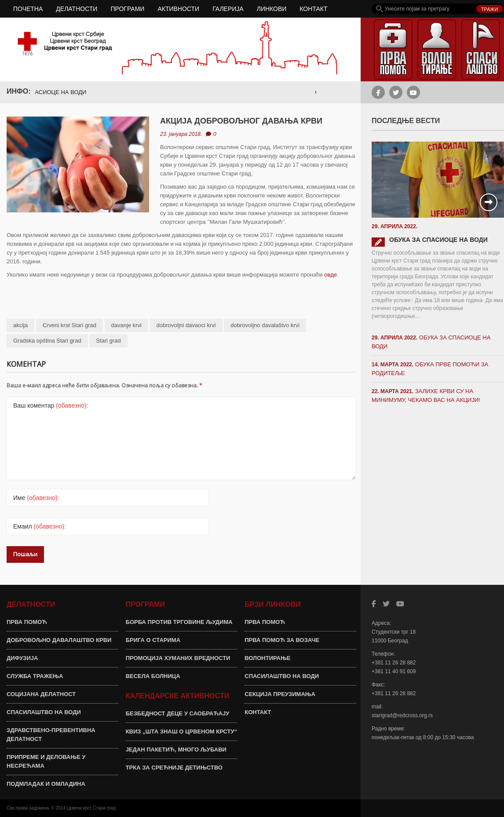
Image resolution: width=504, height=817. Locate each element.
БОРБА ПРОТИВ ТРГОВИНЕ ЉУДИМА (179, 622)
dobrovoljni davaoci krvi (186, 325)
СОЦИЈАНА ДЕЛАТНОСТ (41, 694)
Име (36, 498)
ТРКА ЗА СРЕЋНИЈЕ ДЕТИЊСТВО (174, 768)
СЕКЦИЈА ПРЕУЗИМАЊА (280, 694)
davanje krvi (126, 325)
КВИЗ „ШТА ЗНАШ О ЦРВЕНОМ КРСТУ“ (181, 731)
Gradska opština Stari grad (47, 341)
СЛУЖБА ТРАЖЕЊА (35, 676)
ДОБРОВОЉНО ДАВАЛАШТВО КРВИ (59, 640)
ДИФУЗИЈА (22, 658)
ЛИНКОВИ (272, 9)
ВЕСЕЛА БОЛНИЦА (153, 676)
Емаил (40, 526)
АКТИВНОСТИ (178, 9)
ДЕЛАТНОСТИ (77, 9)
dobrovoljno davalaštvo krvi (265, 325)
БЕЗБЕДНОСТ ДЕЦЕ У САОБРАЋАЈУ (178, 713)
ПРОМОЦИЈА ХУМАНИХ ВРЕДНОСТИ (178, 658)
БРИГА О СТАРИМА (153, 640)
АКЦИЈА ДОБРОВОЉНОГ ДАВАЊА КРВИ (241, 121)
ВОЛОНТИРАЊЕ (267, 658)
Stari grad (108, 341)
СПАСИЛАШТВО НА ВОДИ (44, 712)
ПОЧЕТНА (28, 9)
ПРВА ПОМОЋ (27, 622)
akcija (20, 325)
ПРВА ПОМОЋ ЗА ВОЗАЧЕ (282, 640)
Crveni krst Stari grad (69, 325)
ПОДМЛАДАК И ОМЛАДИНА (46, 784)
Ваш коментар (51, 405)
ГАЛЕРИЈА (228, 9)
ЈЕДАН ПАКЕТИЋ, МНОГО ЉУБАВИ (176, 750)
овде (331, 275)
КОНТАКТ (313, 9)
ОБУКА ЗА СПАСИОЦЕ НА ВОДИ (47, 92)
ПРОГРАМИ (127, 9)
